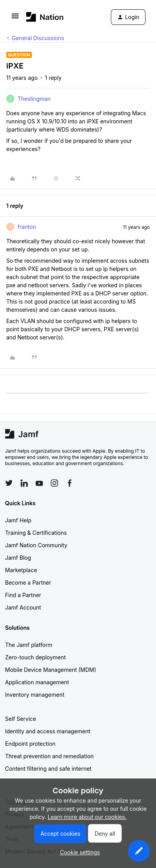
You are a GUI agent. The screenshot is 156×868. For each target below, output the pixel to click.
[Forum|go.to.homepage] (45, 17)
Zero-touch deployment (35, 657)
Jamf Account (23, 607)
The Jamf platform (29, 645)
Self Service (21, 719)
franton (27, 227)
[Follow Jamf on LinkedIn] (24, 483)
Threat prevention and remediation (49, 756)
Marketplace (21, 570)
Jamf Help (18, 520)
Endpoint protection (30, 744)
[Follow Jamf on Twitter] (9, 483)
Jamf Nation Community (36, 545)
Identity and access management (48, 731)
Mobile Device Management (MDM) (51, 670)
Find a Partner (23, 595)
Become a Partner (28, 582)
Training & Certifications (36, 533)
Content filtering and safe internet (48, 769)
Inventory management (35, 695)
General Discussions (38, 38)
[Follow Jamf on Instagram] (54, 483)
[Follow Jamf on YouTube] (39, 483)
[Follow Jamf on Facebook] (70, 483)
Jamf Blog (18, 558)
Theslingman (34, 99)
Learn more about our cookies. (87, 817)
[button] (15, 18)
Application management (37, 682)
